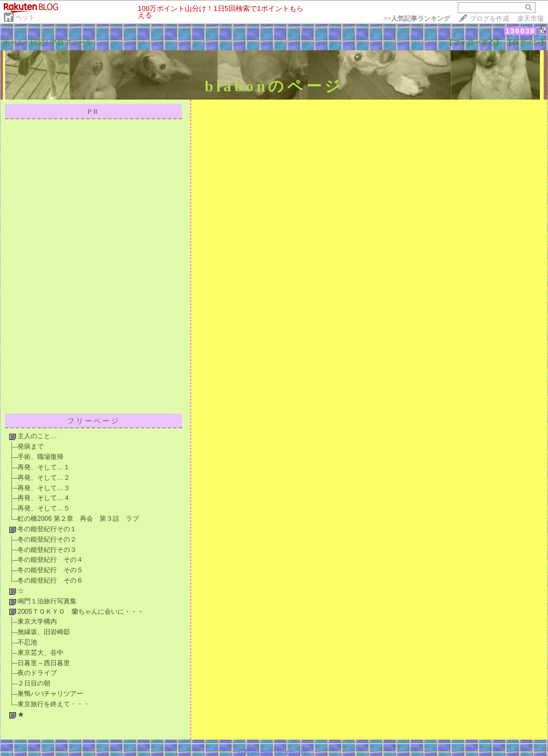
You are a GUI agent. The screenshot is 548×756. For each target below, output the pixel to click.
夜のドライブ (37, 673)
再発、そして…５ (44, 508)
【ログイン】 (526, 42)
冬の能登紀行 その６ (50, 580)
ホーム (13, 42)
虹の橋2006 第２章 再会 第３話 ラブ (78, 519)
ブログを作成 (489, 19)
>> (417, 19)
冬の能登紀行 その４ (50, 560)
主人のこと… (37, 436)
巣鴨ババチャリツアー (50, 694)
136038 (520, 31)
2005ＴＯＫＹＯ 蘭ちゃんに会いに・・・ (81, 612)
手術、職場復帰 (40, 457)
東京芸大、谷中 (40, 653)
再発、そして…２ (44, 478)
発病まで (31, 446)
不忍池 (27, 642)
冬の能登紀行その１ (47, 529)
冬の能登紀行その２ (47, 539)
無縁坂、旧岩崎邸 (44, 632)
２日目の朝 (34, 683)
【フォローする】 (474, 42)
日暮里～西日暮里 (44, 663)
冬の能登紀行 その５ (50, 570)
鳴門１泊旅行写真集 (47, 601)
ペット (25, 18)
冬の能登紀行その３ (47, 550)
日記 (37, 42)
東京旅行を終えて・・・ (54, 704)
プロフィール (71, 42)
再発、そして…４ (44, 498)
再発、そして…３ (44, 488)
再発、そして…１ (44, 467)
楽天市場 (530, 19)
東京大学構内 (37, 621)
